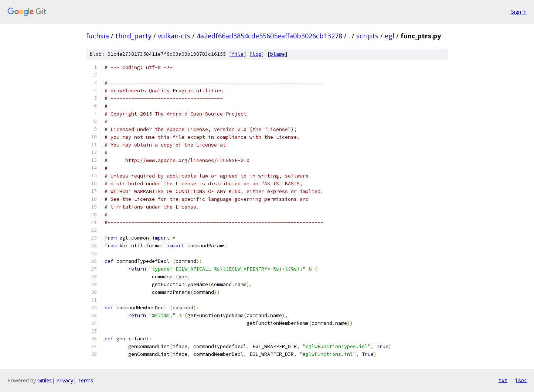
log (257, 54)
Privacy (65, 380)
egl (390, 36)
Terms (85, 380)
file (238, 54)
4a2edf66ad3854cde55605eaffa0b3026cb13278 (269, 36)
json (521, 380)
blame (278, 54)
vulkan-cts (174, 36)
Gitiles (45, 380)
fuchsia (98, 36)
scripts (367, 36)
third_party (133, 36)
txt (503, 380)
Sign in (519, 12)
